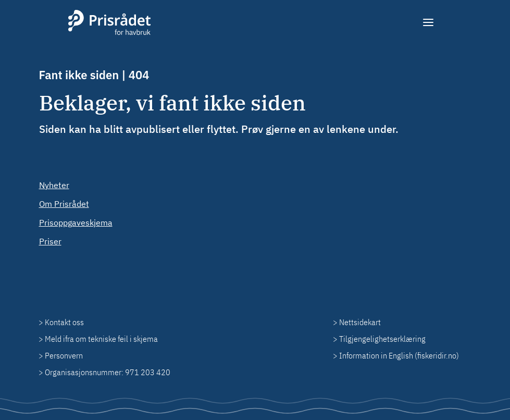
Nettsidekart (360, 322)
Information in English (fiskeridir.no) (399, 355)
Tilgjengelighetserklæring (382, 339)
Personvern (64, 355)
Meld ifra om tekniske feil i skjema (101, 339)
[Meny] (429, 22)
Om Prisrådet (64, 204)
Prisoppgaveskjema (76, 223)
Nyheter (54, 185)
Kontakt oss (64, 322)
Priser (50, 241)
